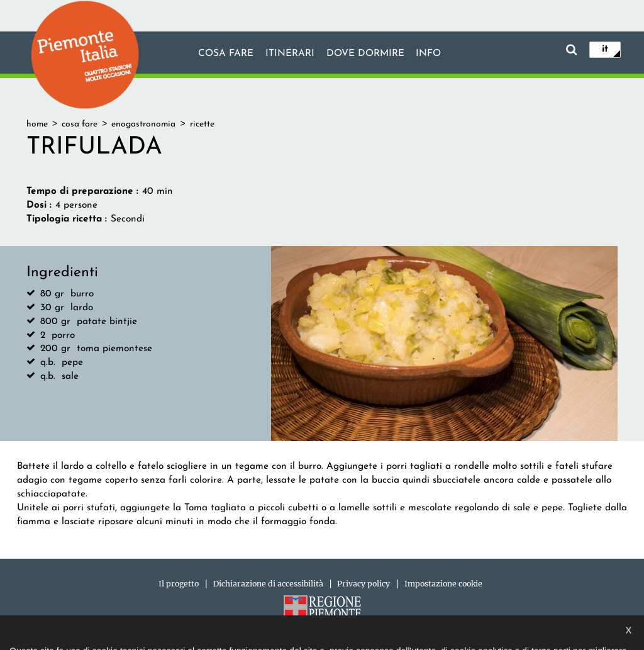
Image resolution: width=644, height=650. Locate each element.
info (428, 53)
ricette (202, 124)
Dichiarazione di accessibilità (268, 584)
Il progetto (179, 584)
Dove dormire (365, 53)
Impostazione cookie (443, 584)
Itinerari (290, 53)
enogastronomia (143, 124)
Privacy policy (364, 584)
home (37, 124)
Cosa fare (226, 53)
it (605, 49)
